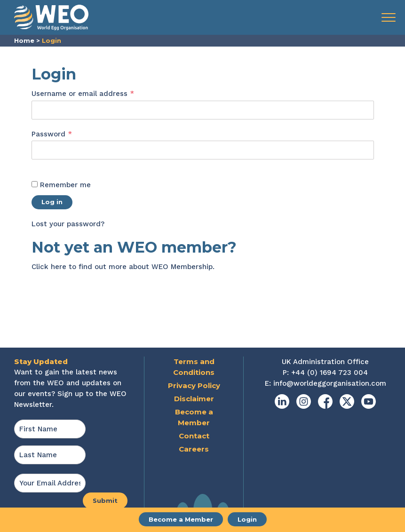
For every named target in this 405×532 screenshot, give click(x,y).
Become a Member (181, 519)
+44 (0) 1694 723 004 (330, 373)
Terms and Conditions (194, 367)
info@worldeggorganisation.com (330, 383)
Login (247, 519)
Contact (194, 436)
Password (67, 134)
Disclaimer (194, 399)
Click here (49, 267)
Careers (194, 449)
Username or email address (98, 93)
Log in (52, 202)
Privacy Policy (194, 385)
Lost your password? (68, 224)
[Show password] (41, 165)
